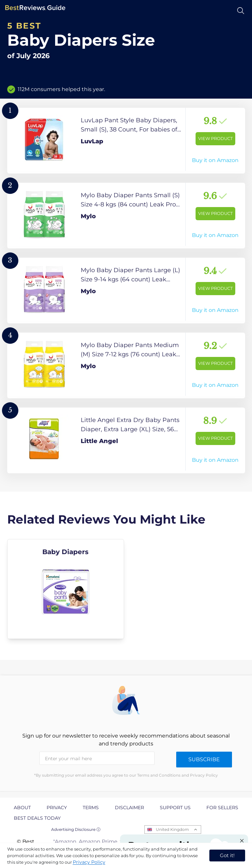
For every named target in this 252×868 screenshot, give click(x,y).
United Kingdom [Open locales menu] (172, 829)
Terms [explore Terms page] (91, 808)
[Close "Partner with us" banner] (242, 841)
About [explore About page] (22, 808)
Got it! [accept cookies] (227, 855)
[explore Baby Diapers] (66, 589)
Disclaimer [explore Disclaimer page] (129, 808)
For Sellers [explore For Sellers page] (222, 808)
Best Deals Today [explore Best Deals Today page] (37, 818)
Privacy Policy (89, 862)
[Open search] (241, 11)
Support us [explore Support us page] (175, 808)
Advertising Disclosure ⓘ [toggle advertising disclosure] (76, 829)
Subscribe (204, 759)
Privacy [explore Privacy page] (57, 808)
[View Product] (126, 141)
